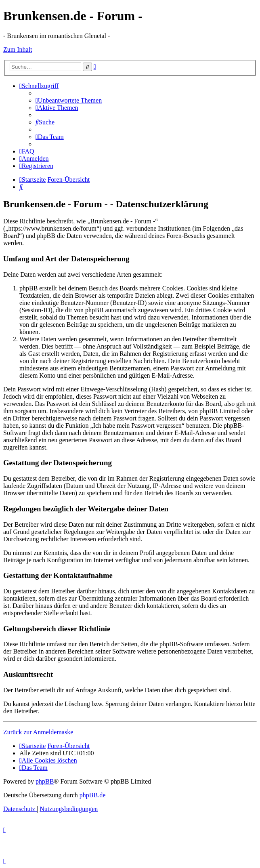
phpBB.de (92, 795)
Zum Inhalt (18, 49)
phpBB (45, 781)
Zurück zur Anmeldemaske (38, 732)
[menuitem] (69, 100)
